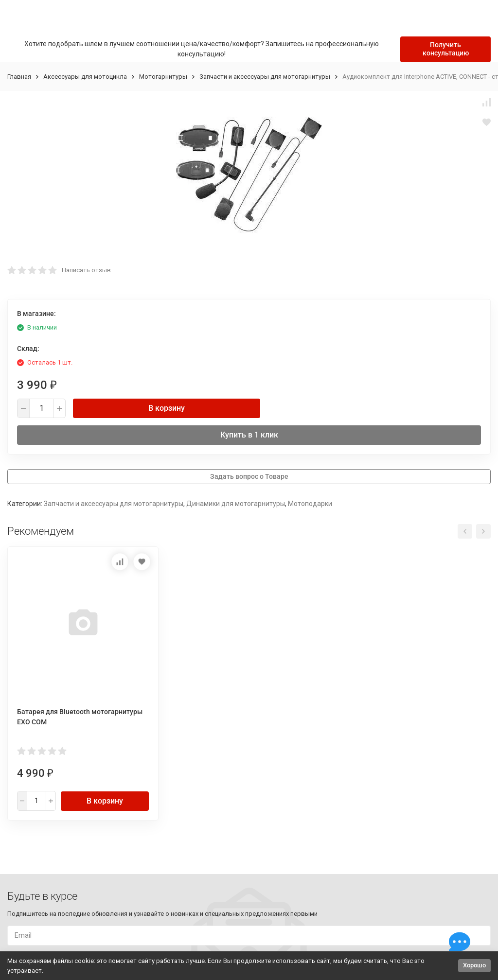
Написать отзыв (86, 270)
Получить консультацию (446, 49)
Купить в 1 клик (249, 435)
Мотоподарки (310, 504)
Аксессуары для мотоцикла (85, 77)
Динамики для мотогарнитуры (236, 504)
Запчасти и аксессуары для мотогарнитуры (265, 77)
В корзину (167, 408)
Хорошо (474, 965)
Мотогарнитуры (163, 77)
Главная (19, 77)
